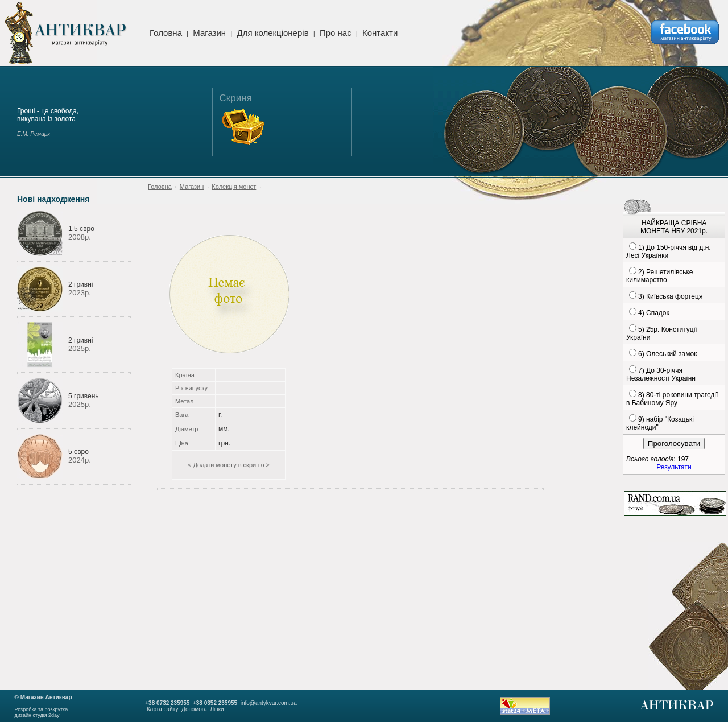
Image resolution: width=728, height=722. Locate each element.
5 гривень (84, 396)
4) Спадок (654, 313)
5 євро (78, 452)
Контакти (380, 33)
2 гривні (80, 284)
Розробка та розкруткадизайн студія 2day (42, 712)
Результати (674, 467)
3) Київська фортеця (670, 296)
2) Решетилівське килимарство (659, 276)
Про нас (336, 33)
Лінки (217, 709)
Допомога (194, 709)
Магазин (209, 33)
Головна (166, 33)
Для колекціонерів (272, 33)
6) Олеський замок (667, 354)
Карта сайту (162, 709)
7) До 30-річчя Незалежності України (661, 374)
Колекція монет (234, 187)
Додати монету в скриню (228, 465)
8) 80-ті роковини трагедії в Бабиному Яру (672, 399)
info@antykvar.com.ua (269, 703)
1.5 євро (81, 229)
